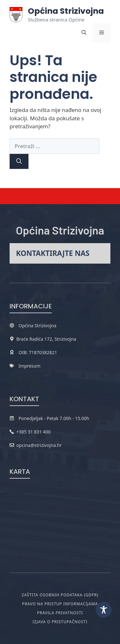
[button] (84, 33)
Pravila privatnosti (60, 613)
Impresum (29, 366)
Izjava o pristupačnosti (60, 622)
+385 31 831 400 (33, 432)
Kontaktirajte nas (53, 253)
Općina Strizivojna (66, 11)
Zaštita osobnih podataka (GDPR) (60, 595)
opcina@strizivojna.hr (39, 445)
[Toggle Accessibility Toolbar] (104, 610)
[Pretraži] (19, 162)
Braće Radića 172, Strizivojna (46, 339)
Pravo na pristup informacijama (60, 604)
